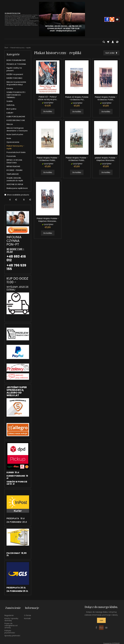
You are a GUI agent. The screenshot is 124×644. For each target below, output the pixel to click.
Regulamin (9, 614)
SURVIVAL (11, 105)
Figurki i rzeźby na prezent (14, 69)
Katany (10, 88)
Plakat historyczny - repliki (15, 147)
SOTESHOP (116, 642)
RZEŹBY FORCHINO (14, 78)
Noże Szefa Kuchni (15, 134)
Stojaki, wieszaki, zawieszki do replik (15, 179)
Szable (10, 101)
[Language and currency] (117, 42)
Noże (9, 138)
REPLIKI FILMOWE (13, 166)
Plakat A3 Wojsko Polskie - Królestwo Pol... (77, 99)
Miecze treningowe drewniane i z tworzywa (17, 129)
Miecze (10, 124)
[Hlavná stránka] (62, 19)
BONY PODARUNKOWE (16, 60)
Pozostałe (11, 156)
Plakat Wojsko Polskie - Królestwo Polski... (106, 99)
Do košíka (48, 112)
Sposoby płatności (12, 634)
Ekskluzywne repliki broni (17, 188)
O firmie (28, 614)
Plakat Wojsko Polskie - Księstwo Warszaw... (48, 220)
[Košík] (108, 42)
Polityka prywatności (10, 630)
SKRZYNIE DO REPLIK (15, 184)
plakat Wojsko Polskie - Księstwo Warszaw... (106, 159)
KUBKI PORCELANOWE (16, 116)
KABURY (10, 113)
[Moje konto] (113, 42)
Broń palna (11, 109)
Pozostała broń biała (16, 152)
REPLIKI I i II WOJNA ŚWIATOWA (14, 161)
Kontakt (27, 617)
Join (101, 620)
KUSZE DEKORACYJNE (16, 120)
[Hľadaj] (104, 42)
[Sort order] (111, 53)
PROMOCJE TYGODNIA (16, 64)
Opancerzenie (13, 142)
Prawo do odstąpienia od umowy (11, 624)
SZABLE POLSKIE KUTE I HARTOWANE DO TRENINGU (16, 95)
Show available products (17, 195)
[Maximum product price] (24, 200)
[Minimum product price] (10, 200)
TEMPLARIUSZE (13, 174)
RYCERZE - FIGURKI (14, 170)
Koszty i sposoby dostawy (11, 618)
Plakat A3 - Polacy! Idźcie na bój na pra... (48, 99)
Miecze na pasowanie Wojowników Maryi (16, 83)
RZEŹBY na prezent (15, 74)
